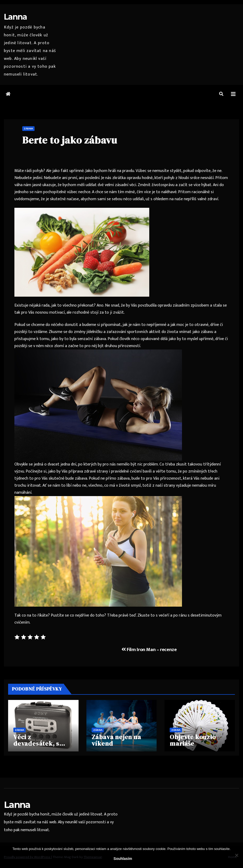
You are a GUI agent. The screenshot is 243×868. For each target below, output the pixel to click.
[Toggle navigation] (233, 94)
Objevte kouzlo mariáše (193, 740)
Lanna (15, 17)
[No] (236, 855)
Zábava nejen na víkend (116, 740)
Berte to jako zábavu (70, 140)
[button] (221, 94)
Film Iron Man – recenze (149, 649)
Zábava (28, 129)
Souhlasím (123, 859)
